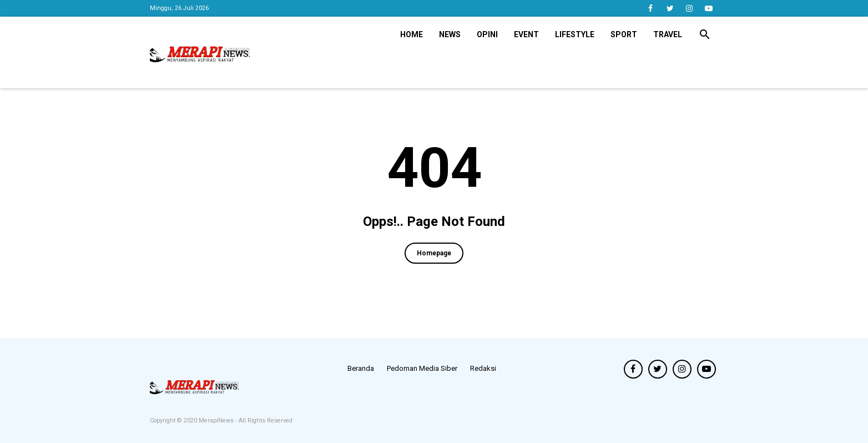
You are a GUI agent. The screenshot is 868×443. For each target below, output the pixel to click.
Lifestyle (575, 34)
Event (526, 34)
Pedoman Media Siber (422, 368)
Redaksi (483, 368)
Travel (668, 34)
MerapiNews (217, 421)
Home (412, 34)
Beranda (361, 368)
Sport (624, 34)
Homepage (434, 253)
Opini (487, 34)
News (450, 34)
